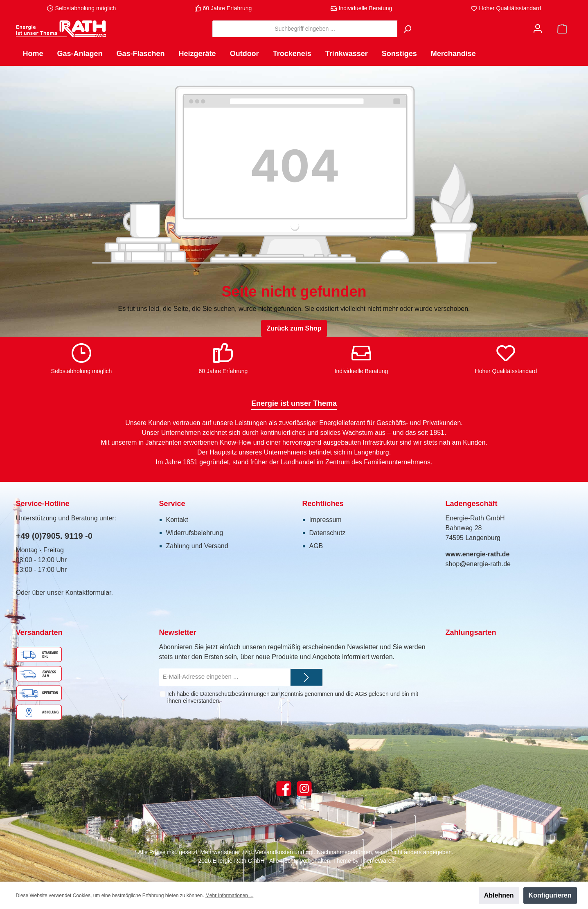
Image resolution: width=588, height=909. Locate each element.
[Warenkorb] (562, 29)
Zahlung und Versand (197, 546)
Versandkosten (274, 852)
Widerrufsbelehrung (195, 533)
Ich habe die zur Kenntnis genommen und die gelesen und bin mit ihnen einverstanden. (292, 697)
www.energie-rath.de (478, 554)
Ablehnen (499, 895)
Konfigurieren (550, 895)
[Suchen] (407, 29)
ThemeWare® (378, 861)
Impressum (326, 520)
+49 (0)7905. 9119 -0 (54, 536)
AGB (316, 546)
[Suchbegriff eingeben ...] (305, 29)
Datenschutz (328, 533)
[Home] (33, 54)
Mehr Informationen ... (229, 895)
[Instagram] (304, 789)
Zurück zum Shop (294, 328)
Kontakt (177, 520)
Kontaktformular (88, 593)
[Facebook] (284, 789)
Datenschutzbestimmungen (235, 694)
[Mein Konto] (538, 29)
